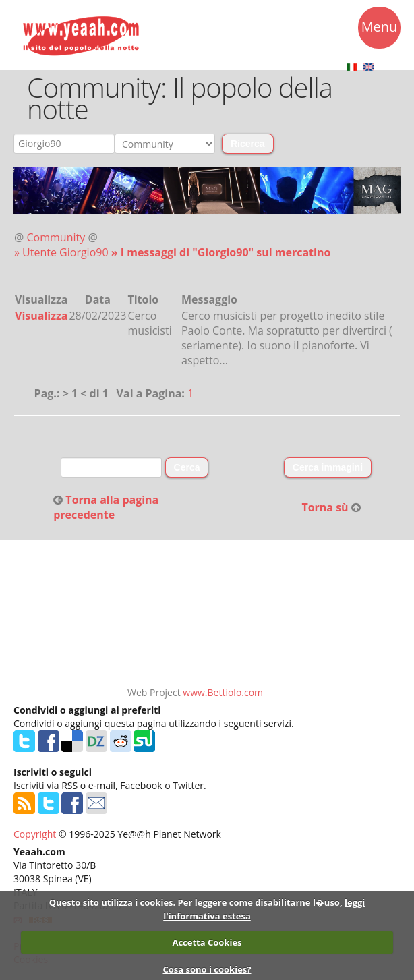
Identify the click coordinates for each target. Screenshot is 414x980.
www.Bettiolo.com (223, 692)
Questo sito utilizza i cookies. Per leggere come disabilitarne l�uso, (196, 902)
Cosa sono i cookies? (207, 969)
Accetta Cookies (207, 942)
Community (56, 237)
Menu (380, 29)
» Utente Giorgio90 (63, 252)
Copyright (35, 834)
